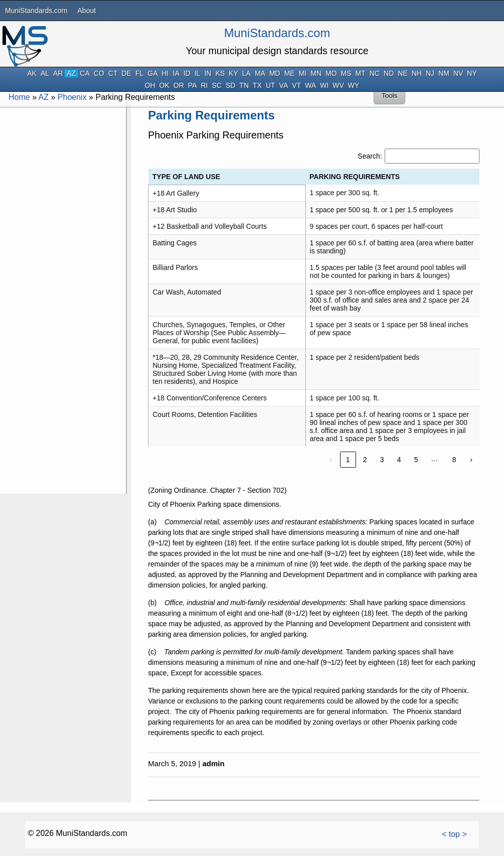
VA (284, 86)
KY (233, 74)
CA (85, 74)
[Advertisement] (62, 260)
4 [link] (399, 460)
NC (375, 74)
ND (389, 74)
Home (19, 97)
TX (257, 86)
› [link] (471, 460)
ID (187, 74)
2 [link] (365, 460)
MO (331, 74)
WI (324, 86)
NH (417, 74)
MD (275, 74)
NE (402, 74)
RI (204, 86)
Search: (370, 156)
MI (303, 74)
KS (220, 74)
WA (310, 86)
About (87, 11)
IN (208, 74)
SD (230, 86)
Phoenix (72, 97)
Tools (389, 96)
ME (290, 74)
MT (361, 74)
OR (179, 86)
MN (316, 74)
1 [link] (348, 460)
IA (176, 74)
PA (193, 86)
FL (139, 74)
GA (152, 74)
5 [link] (416, 460)
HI (165, 74)
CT (113, 74)
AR (58, 74)
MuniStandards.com (36, 11)
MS (346, 74)
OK (164, 86)
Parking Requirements (211, 115)
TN (244, 86)
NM (444, 74)
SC (216, 86)
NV (458, 74)
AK (32, 74)
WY (354, 86)
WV (338, 86)
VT (296, 86)
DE (126, 74)
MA (260, 74)
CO (99, 74)
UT (271, 86)
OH (150, 86)
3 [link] (382, 460)
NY (472, 74)
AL (45, 74)
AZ (71, 74)
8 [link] (454, 460)
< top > (454, 834)
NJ (430, 74)
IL (198, 74)
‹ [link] (331, 460)
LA (246, 74)
